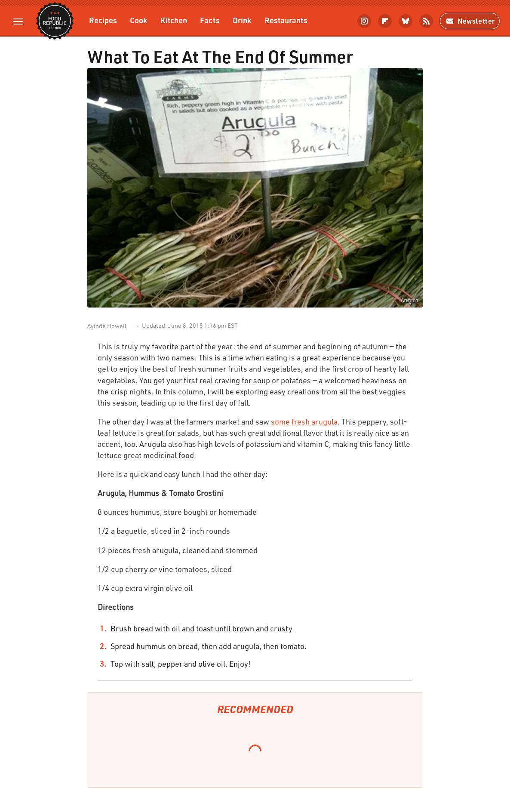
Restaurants (286, 20)
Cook (139, 20)
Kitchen (174, 20)
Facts (210, 20)
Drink (242, 20)
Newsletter (470, 21)
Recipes (103, 20)
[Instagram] (364, 21)
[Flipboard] (385, 21)
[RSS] (426, 21)
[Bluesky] (406, 21)
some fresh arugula (304, 421)
